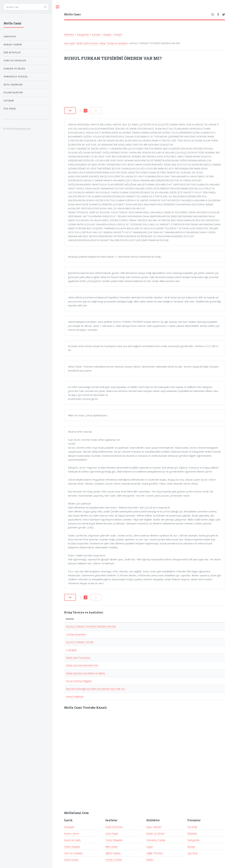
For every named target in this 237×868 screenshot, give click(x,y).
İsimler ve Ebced (155, 833)
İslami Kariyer (72, 860)
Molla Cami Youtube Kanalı (86, 707)
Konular (96, 34)
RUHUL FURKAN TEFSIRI (80, 642)
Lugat (150, 847)
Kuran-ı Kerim (72, 833)
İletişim (118, 34)
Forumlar (192, 827)
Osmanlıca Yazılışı (156, 840)
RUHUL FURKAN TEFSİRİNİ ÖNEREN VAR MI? (91, 626)
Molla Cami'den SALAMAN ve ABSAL (86, 673)
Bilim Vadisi (112, 847)
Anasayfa (69, 827)
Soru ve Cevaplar (73, 853)
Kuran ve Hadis (72, 840)
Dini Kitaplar (12, 52)
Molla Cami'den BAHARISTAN (82, 665)
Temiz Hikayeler (114, 840)
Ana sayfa (69, 43)
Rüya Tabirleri (154, 827)
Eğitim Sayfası (113, 853)
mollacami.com (23, 129)
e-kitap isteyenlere (76, 634)
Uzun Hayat (112, 833)
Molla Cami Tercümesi (78, 658)
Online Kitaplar (72, 847)
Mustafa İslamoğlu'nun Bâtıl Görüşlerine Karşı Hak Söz (95, 689)
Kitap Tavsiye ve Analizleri (114, 43)
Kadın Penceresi (114, 827)
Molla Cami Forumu (87, 43)
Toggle (58, 7)
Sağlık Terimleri (155, 853)
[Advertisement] (107, 86)
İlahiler (150, 860)
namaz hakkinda (75, 696)
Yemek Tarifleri (114, 860)
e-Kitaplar (71, 650)
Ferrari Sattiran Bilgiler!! (79, 681)
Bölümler (69, 34)
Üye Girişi (193, 853)
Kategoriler (83, 34)
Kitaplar (107, 34)
